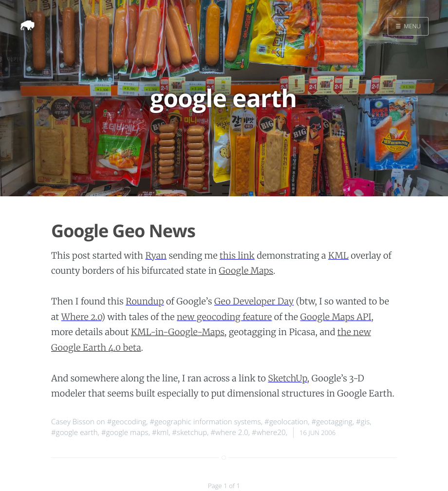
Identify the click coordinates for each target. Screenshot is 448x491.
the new (354, 332)
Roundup (145, 301)
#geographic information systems (205, 422)
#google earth (75, 433)
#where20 (269, 433)
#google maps (125, 433)
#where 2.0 (229, 433)
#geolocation (286, 422)
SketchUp (288, 378)
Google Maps (246, 271)
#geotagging (332, 422)
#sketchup (189, 433)
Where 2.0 (82, 317)
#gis (363, 422)
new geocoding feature (224, 317)
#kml (160, 433)
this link (237, 255)
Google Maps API (336, 317)
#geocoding (127, 422)
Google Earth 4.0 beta (96, 348)
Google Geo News (123, 231)
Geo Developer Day (254, 301)
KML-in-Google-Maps (178, 332)
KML (338, 255)
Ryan (156, 255)
